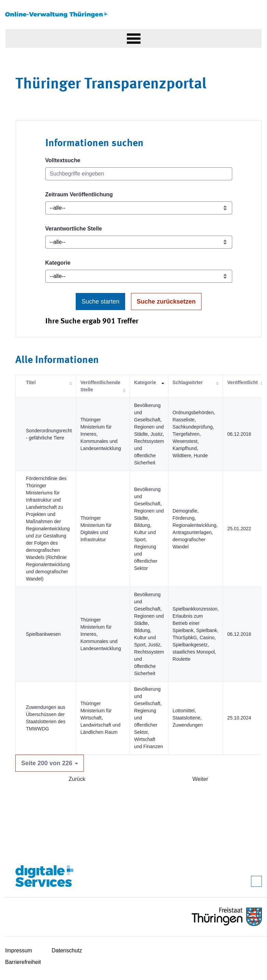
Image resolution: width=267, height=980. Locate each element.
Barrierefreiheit (23, 962)
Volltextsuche (63, 160)
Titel (31, 382)
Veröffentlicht (242, 382)
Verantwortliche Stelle (74, 229)
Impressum (19, 950)
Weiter (200, 779)
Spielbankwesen (43, 634)
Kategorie (58, 263)
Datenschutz (67, 950)
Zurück (77, 779)
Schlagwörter (188, 382)
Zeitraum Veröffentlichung (79, 194)
